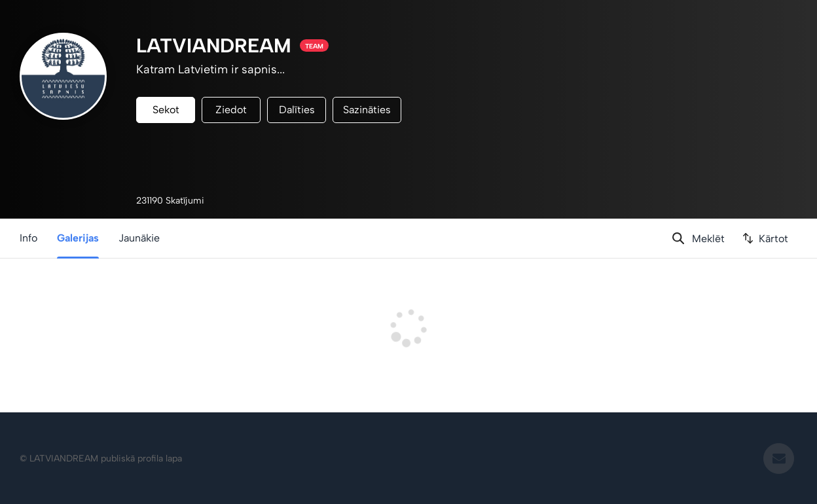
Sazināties (367, 110)
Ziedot (231, 110)
